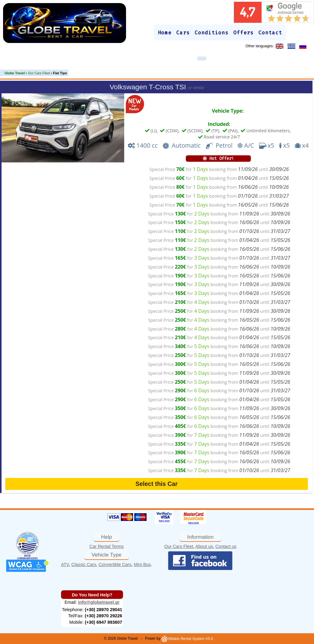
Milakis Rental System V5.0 (187, 639)
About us (204, 546)
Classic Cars (84, 564)
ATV (65, 564)
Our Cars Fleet (179, 546)
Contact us (226, 546)
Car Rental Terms (107, 546)
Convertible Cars (115, 564)
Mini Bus (142, 564)
